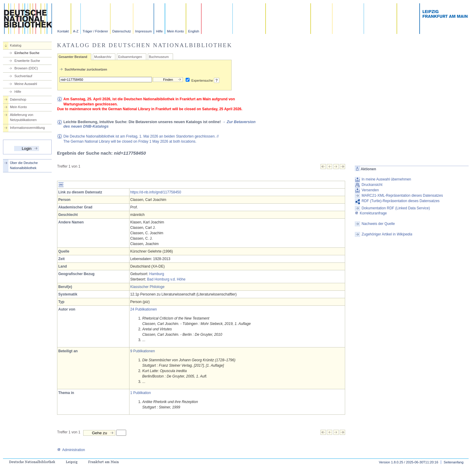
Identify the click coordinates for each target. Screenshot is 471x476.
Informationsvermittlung (27, 128)
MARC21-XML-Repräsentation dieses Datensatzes (402, 196)
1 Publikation (141, 393)
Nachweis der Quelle (378, 224)
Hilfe (159, 31)
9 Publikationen (143, 351)
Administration (71, 450)
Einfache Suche (27, 53)
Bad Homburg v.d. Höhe (166, 279)
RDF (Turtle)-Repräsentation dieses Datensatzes (401, 201)
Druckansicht (372, 185)
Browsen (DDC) (26, 68)
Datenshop (18, 99)
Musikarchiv (103, 57)
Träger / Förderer (95, 31)
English (194, 31)
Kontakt (63, 31)
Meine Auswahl (26, 84)
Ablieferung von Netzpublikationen (23, 117)
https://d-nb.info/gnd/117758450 (156, 192)
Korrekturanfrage (371, 213)
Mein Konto (176, 31)
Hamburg (157, 274)
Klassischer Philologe (147, 287)
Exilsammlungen (130, 57)
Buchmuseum (159, 57)
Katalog (16, 45)
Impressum (143, 31)
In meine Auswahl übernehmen (386, 179)
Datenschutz (122, 31)
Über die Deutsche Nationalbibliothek (24, 165)
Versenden (370, 190)
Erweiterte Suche (27, 61)
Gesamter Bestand (73, 57)
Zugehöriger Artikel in (387, 234)
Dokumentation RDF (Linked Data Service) (396, 208)
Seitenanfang (454, 462)
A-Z (76, 31)
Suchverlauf (23, 76)
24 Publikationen (144, 309)
